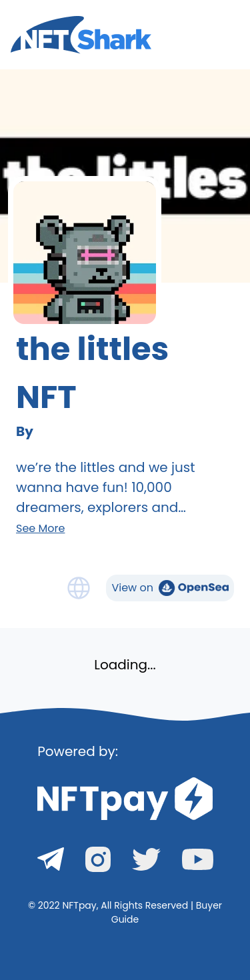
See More (40, 528)
